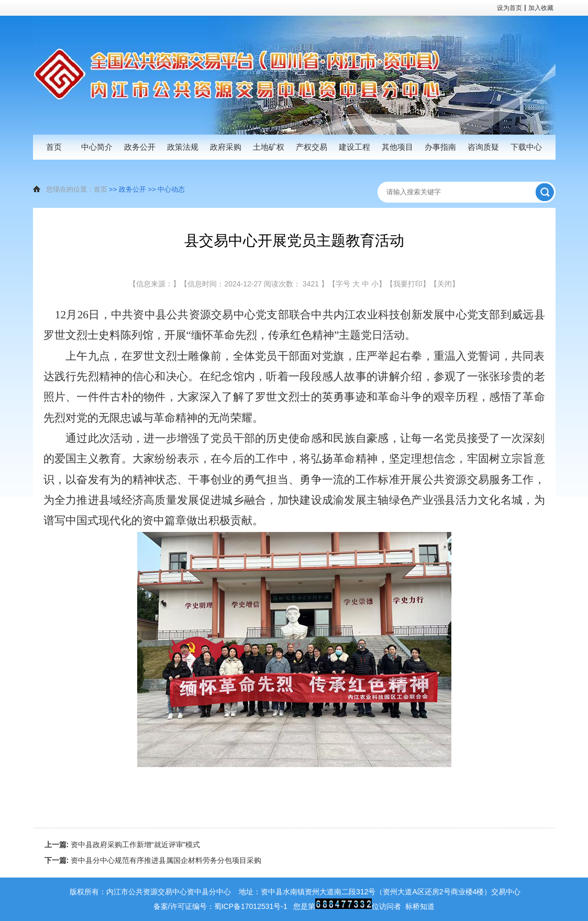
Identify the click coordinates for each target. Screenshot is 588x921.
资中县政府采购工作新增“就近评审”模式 (123, 845)
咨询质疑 (483, 147)
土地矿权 (269, 147)
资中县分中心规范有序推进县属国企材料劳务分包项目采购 (153, 860)
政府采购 (226, 147)
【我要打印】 (408, 284)
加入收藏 (541, 8)
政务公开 (140, 147)
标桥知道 (420, 906)
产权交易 (312, 147)
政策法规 (183, 147)
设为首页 (509, 8)
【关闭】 (445, 284)
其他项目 (397, 147)
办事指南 (440, 147)
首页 (54, 147)
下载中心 (526, 147)
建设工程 (354, 147)
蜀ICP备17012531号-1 (251, 906)
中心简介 (97, 147)
